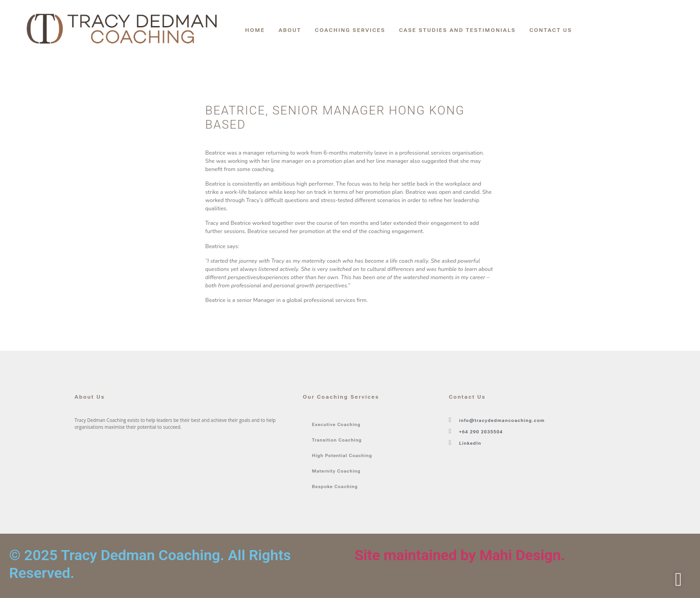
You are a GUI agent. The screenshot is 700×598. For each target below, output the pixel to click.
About (290, 30)
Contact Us (551, 30)
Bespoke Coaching (335, 486)
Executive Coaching (336, 424)
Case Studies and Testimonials (457, 30)
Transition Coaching (337, 440)
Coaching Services (350, 30)
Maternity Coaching (336, 471)
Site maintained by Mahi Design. (460, 555)
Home (255, 30)
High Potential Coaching (342, 455)
